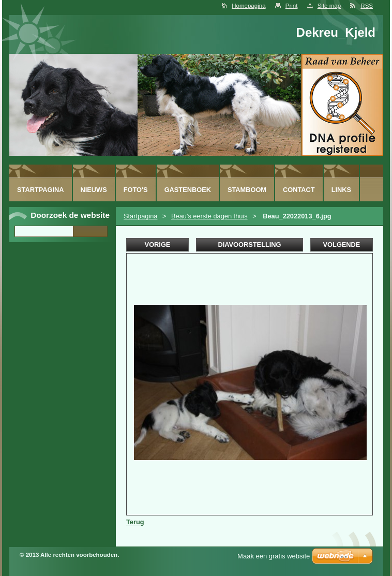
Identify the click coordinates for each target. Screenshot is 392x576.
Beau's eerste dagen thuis (209, 216)
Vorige (158, 245)
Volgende (342, 245)
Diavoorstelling (249, 245)
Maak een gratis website (274, 556)
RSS (367, 6)
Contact (299, 190)
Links (341, 190)
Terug (135, 522)
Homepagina (248, 6)
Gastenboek (188, 190)
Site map (329, 6)
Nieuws (94, 190)
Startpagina (140, 216)
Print (292, 6)
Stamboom (247, 190)
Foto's (136, 190)
